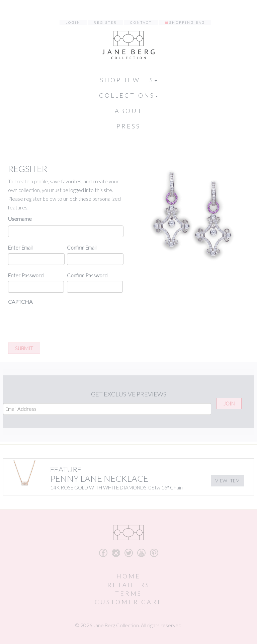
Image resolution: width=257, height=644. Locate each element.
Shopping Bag (187, 22)
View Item (227, 481)
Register (105, 22)
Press (128, 126)
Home (128, 576)
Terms (128, 593)
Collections (128, 95)
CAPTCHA (20, 302)
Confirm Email (82, 248)
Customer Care (129, 602)
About (129, 111)
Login (73, 22)
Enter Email (20, 248)
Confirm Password (87, 275)
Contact (141, 22)
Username (20, 219)
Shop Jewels (129, 80)
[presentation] (59, 321)
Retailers (129, 585)
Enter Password (26, 275)
